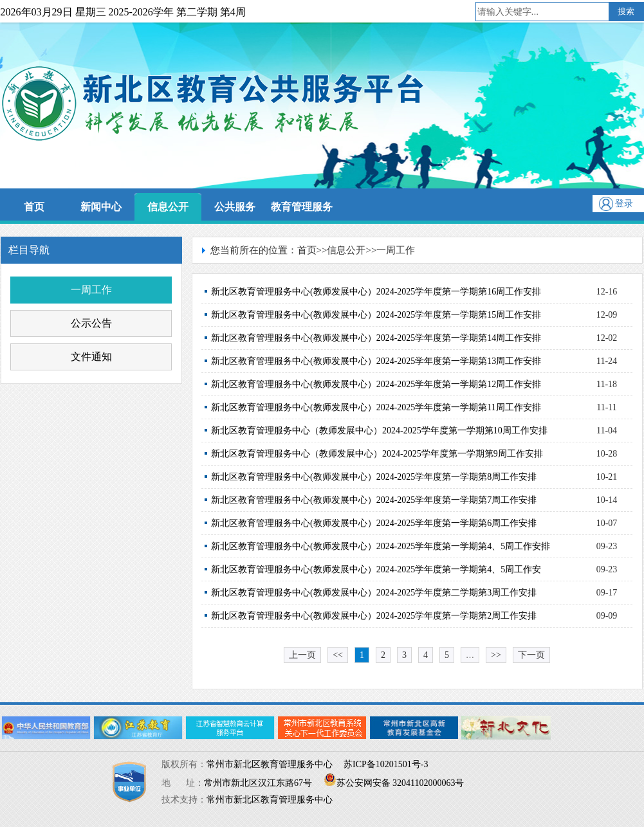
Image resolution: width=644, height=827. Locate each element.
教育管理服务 (302, 207)
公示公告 (91, 323)
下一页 (531, 655)
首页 (34, 207)
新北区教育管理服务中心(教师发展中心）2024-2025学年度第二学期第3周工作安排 (374, 593)
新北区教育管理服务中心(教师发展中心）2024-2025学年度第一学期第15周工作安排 (376, 315)
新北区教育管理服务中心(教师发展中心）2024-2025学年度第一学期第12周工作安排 (376, 384)
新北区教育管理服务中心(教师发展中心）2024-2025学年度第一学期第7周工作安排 (374, 500)
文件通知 (91, 357)
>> (496, 655)
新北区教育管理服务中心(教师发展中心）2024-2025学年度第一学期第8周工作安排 (374, 477)
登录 (624, 204)
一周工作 (91, 290)
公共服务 (235, 207)
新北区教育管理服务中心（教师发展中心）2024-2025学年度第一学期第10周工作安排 (379, 431)
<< (338, 655)
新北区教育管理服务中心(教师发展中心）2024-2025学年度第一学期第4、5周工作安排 (381, 546)
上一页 (302, 655)
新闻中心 (101, 207)
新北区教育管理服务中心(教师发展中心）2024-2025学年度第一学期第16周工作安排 (376, 292)
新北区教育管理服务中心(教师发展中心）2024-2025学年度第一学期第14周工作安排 (376, 338)
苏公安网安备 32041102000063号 (394, 783)
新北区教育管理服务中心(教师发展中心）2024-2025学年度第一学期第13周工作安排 (376, 361)
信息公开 (168, 207)
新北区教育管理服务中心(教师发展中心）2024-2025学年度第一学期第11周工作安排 (376, 407)
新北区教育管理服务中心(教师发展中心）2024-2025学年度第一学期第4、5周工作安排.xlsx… (376, 573)
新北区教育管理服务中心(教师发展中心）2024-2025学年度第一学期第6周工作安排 (374, 523)
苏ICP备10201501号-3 (386, 764)
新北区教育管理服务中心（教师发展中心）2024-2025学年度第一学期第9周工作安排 (377, 454)
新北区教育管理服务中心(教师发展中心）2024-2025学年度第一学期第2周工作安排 (374, 616)
